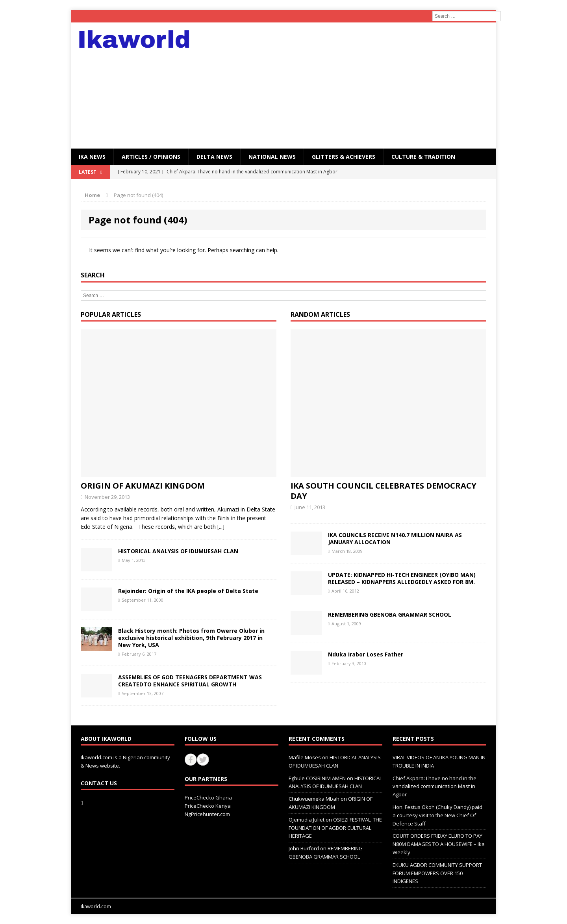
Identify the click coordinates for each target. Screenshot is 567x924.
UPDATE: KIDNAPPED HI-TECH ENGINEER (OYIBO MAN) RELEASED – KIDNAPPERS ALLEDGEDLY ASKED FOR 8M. (402, 578)
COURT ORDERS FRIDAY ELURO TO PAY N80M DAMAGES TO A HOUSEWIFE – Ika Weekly (439, 844)
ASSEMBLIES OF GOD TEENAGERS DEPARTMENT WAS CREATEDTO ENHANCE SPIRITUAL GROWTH (190, 681)
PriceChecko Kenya (208, 806)
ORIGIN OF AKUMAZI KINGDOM (143, 486)
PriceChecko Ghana (208, 798)
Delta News (214, 157)
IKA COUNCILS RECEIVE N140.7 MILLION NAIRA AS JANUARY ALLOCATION (395, 538)
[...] (221, 527)
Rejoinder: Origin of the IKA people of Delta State (188, 591)
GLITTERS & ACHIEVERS (344, 157)
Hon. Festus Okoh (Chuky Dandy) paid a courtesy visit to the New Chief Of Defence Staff (437, 815)
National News (272, 157)
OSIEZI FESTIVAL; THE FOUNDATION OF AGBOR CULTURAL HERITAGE (335, 828)
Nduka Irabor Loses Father (366, 654)
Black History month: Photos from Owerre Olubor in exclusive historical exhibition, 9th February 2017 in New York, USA (191, 638)
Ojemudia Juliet (307, 820)
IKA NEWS (92, 157)
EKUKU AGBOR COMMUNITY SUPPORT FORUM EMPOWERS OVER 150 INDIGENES (437, 873)
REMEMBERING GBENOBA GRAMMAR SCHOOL (390, 614)
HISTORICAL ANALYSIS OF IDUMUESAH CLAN (178, 551)
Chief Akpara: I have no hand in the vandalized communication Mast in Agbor (435, 786)
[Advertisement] (352, 86)
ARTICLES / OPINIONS (151, 157)
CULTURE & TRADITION (423, 157)
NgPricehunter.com (207, 814)
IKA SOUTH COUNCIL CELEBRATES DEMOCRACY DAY (384, 491)
